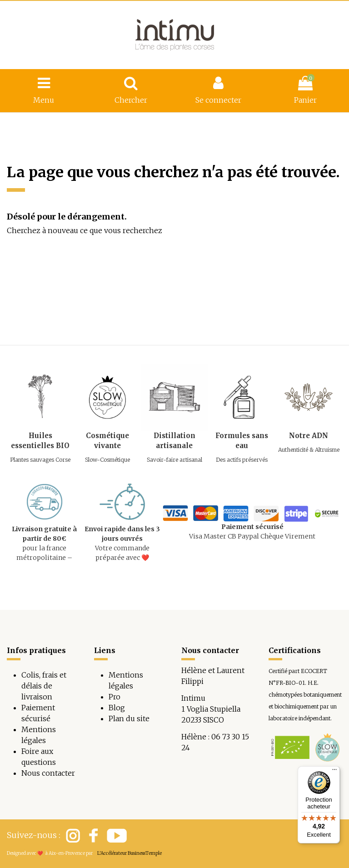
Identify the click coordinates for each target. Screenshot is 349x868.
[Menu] (334, 772)
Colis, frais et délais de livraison (44, 686)
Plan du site (129, 718)
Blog (117, 708)
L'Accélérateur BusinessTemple (130, 853)
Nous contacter (48, 773)
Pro (115, 697)
